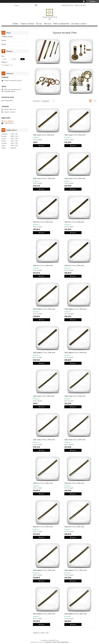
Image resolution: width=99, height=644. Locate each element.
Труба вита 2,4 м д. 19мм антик (43, 265)
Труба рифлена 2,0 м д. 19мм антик (75, 309)
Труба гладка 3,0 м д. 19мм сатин (75, 440)
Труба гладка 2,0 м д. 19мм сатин (75, 396)
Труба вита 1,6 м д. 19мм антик (43, 222)
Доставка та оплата (79, 24)
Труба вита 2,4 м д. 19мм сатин (43, 527)
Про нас (39, 24)
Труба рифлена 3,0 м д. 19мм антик (75, 353)
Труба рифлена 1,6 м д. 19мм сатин (44, 570)
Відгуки (4, 44)
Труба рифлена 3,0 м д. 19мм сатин (75, 614)
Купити (42, 146)
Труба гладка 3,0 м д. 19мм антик (75, 178)
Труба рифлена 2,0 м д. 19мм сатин (75, 570)
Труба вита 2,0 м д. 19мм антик (74, 222)
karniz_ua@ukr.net (9, 121)
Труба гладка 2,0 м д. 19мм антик (75, 135)
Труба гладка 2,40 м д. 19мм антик (44, 178)
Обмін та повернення (61, 24)
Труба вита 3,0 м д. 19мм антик (74, 265)
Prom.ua (57, 640)
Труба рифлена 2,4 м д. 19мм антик (44, 353)
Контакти (48, 24)
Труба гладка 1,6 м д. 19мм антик (43, 135)
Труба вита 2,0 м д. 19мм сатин (74, 483)
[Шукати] (36, 5)
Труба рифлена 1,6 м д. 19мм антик (44, 309)
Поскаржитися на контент (50, 642)
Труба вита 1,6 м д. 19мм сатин (43, 483)
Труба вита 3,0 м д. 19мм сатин (74, 527)
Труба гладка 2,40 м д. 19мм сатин (44, 440)
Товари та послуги (27, 24)
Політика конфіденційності (63, 642)
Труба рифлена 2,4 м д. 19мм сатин (44, 614)
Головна (15, 24)
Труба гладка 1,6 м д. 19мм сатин (43, 396)
